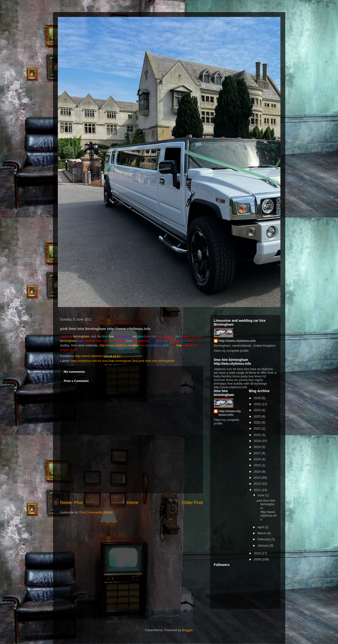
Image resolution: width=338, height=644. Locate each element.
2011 (258, 490)
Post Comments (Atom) (96, 512)
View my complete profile (231, 351)
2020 (258, 435)
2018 (258, 447)
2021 (258, 428)
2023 (258, 416)
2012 (258, 484)
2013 (258, 478)
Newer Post (72, 503)
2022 (258, 422)
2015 (258, 465)
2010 (258, 553)
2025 (258, 404)
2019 (258, 441)
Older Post (193, 503)
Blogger (187, 630)
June (261, 495)
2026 (258, 398)
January (263, 545)
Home (132, 503)
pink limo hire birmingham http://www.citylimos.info (267, 510)
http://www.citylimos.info (116, 345)
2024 (258, 410)
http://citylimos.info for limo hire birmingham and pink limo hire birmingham (123, 361)
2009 (258, 559)
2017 (258, 453)
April (261, 527)
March (262, 533)
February (264, 539)
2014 (258, 472)
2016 (258, 459)
